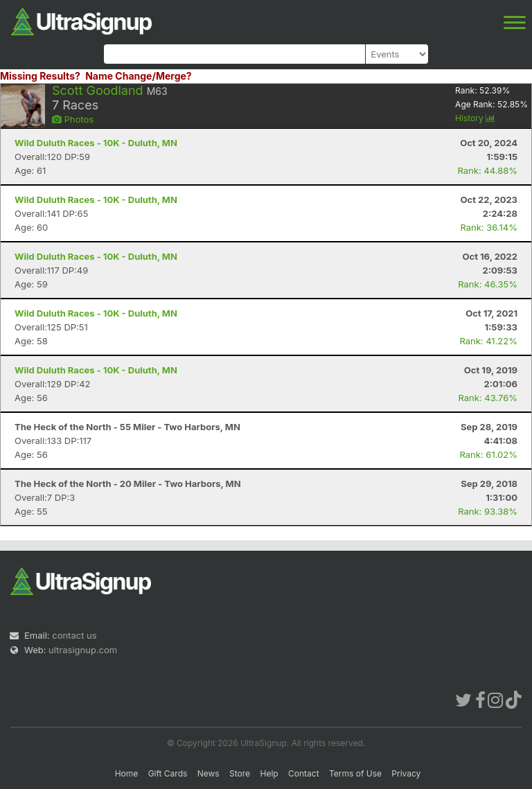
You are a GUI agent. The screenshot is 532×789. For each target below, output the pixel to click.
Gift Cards (168, 773)
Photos (73, 119)
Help (269, 773)
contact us (74, 635)
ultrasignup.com (83, 650)
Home (127, 773)
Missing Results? (40, 76)
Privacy (406, 773)
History (475, 118)
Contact (304, 773)
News (209, 773)
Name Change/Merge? (139, 76)
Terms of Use (355, 773)
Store (240, 773)
